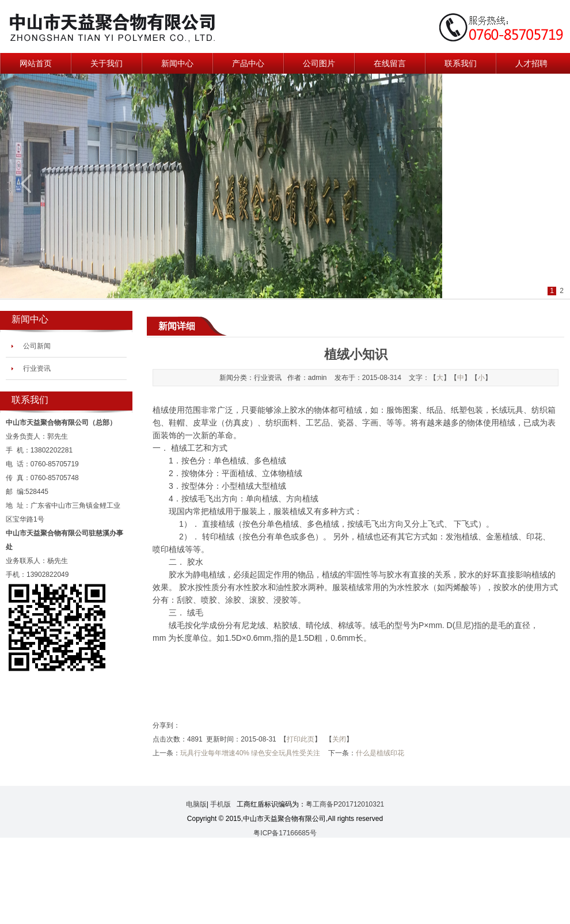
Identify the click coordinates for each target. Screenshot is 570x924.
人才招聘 (531, 63)
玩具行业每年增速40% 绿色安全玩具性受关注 (250, 753)
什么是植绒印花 (380, 753)
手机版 (221, 804)
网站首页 (36, 63)
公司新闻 (37, 346)
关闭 (339, 739)
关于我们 (107, 63)
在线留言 (390, 63)
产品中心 (248, 63)
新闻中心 (177, 63)
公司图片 (319, 63)
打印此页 (301, 739)
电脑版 (196, 804)
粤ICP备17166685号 (285, 833)
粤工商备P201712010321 (345, 804)
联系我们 (461, 63)
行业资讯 (37, 368)
